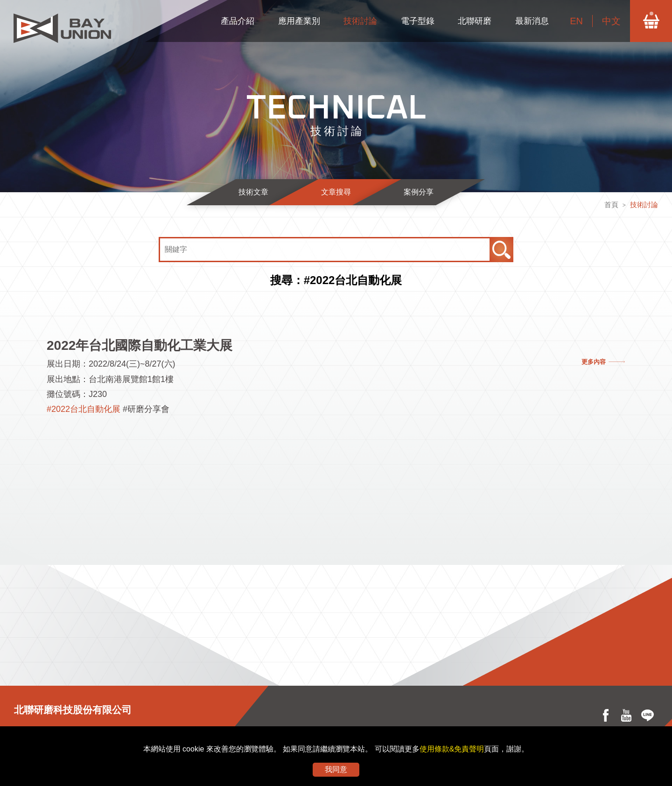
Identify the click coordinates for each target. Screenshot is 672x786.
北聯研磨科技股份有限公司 (73, 710)
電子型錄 (418, 21)
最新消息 (532, 21)
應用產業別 (299, 21)
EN (576, 21)
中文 (611, 21)
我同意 (336, 769)
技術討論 (360, 21)
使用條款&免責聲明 (452, 749)
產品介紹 (238, 21)
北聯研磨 (475, 21)
